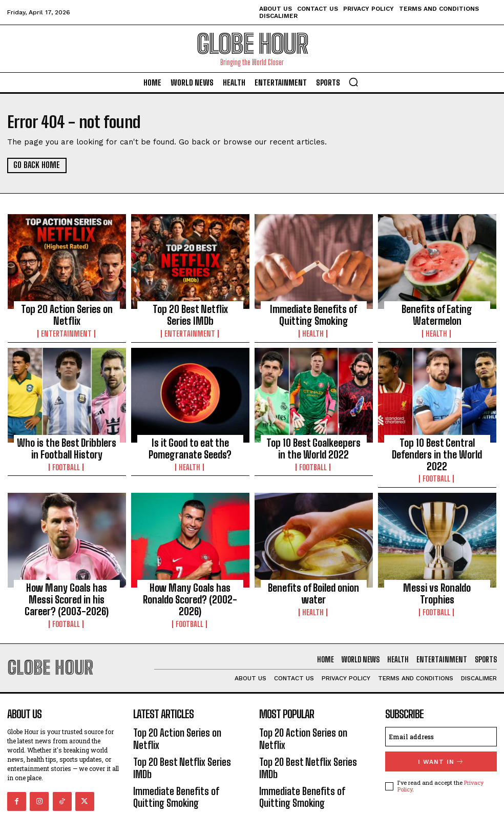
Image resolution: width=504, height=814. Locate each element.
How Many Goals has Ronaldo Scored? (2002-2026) (190, 569)
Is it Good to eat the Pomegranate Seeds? (190, 441)
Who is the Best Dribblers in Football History (67, 441)
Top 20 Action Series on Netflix (67, 308)
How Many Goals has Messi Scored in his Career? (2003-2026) (67, 573)
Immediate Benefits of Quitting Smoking (314, 312)
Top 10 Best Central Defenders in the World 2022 (437, 441)
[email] (441, 702)
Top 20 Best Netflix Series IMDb (190, 308)
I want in (441, 726)
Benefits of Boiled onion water (314, 564)
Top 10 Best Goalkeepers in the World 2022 (313, 441)
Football (67, 456)
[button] (353, 82)
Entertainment (67, 319)
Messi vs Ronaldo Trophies (437, 564)
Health (313, 328)
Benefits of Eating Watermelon (437, 312)
